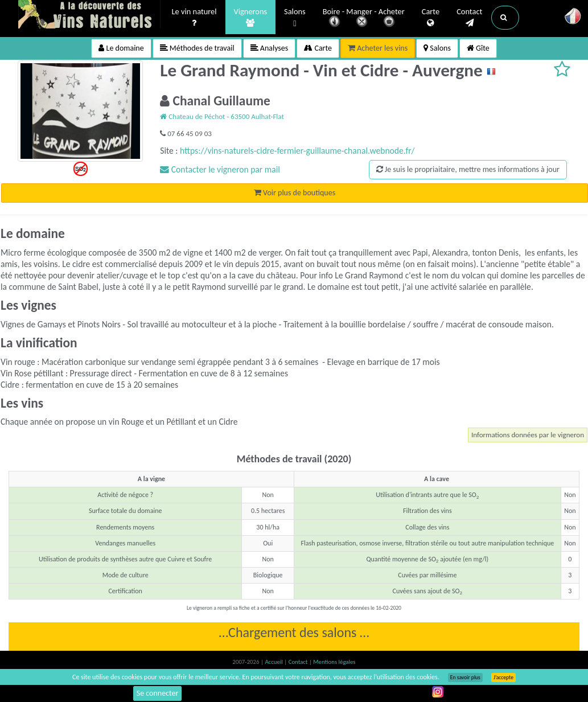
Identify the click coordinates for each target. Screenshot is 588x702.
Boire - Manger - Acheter (364, 19)
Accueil (274, 662)
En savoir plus (465, 678)
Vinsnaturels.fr (89, 15)
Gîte (478, 48)
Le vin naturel (194, 18)
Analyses (270, 48)
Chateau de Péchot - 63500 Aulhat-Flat (222, 116)
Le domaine (121, 48)
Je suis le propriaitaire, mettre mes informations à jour (468, 169)
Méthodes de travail (197, 48)
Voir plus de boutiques (295, 193)
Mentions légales (334, 662)
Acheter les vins (378, 48)
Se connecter (158, 693)
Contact (469, 18)
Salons (295, 18)
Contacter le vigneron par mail (220, 169)
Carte (431, 18)
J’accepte (503, 678)
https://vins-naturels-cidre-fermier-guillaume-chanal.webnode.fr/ (297, 151)
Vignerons (251, 18)
